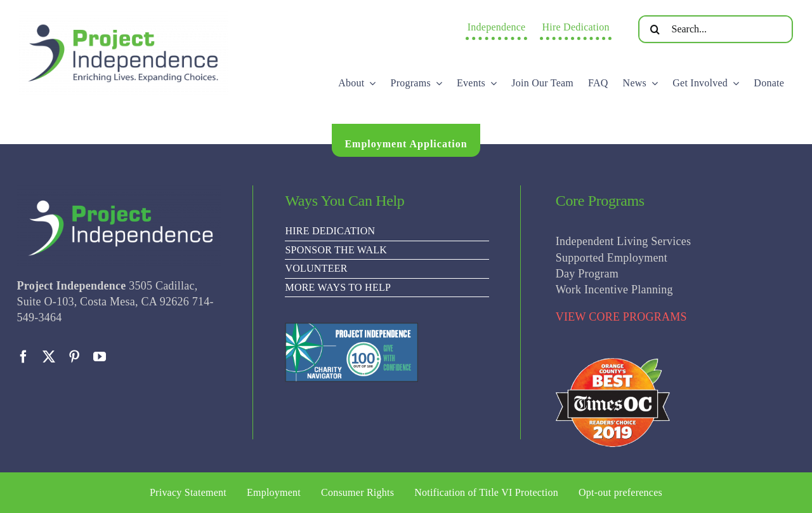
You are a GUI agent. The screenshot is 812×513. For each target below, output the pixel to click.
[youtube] (100, 357)
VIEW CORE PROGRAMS (621, 317)
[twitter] (49, 357)
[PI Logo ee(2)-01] (124, 16)
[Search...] (716, 29)
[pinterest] (74, 357)
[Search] (655, 29)
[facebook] (23, 357)
